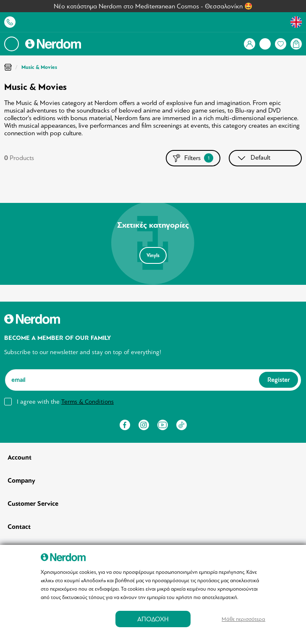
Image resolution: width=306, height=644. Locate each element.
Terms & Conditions (88, 402)
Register (279, 380)
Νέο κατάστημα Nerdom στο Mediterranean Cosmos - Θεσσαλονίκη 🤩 (153, 6)
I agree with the (65, 402)
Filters (193, 158)
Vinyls (153, 255)
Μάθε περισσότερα (243, 619)
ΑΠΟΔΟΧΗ (153, 619)
